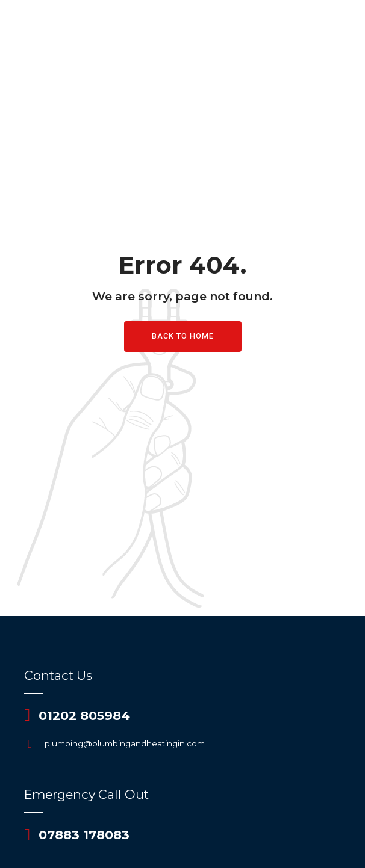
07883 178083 (84, 835)
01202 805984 (84, 716)
